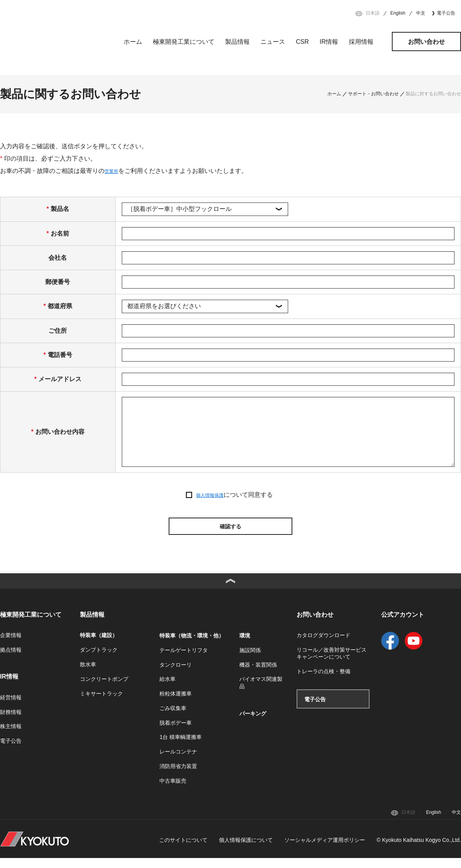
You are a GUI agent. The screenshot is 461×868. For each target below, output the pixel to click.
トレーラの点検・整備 (323, 682)
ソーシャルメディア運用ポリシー (325, 850)
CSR (302, 42)
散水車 (88, 674)
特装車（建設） (99, 646)
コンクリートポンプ (104, 689)
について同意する (234, 495)
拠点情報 (11, 660)
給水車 (167, 689)
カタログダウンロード (323, 646)
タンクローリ (176, 675)
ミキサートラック (101, 704)
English (398, 13)
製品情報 (237, 42)
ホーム (133, 42)
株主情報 (11, 737)
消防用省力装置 (178, 776)
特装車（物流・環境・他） (192, 646)
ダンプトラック (99, 660)
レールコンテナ (178, 762)
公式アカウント (403, 625)
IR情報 (329, 42)
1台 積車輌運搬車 (181, 747)
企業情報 (11, 646)
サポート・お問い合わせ (373, 94)
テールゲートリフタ (184, 660)
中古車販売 (173, 791)
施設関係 (250, 660)
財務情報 (11, 722)
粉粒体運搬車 (176, 704)
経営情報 (11, 707)
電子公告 (446, 13)
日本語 (373, 13)
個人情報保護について (246, 850)
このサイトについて (183, 850)
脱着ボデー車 (176, 733)
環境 (245, 646)
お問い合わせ (426, 42)
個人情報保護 (210, 495)
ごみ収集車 (173, 718)
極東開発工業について (184, 42)
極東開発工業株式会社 (52, 40)
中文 (421, 13)
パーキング (253, 724)
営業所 (114, 171)
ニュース (273, 42)
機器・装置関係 (258, 675)
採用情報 (361, 42)
